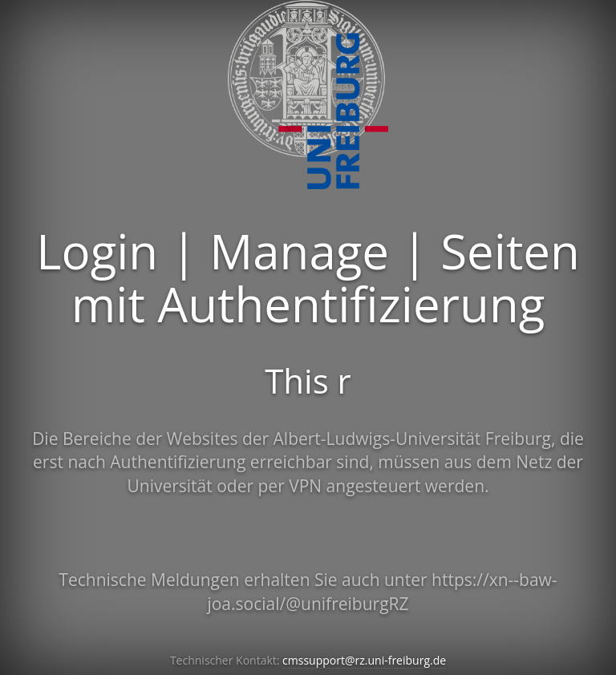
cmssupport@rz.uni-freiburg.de (364, 660)
